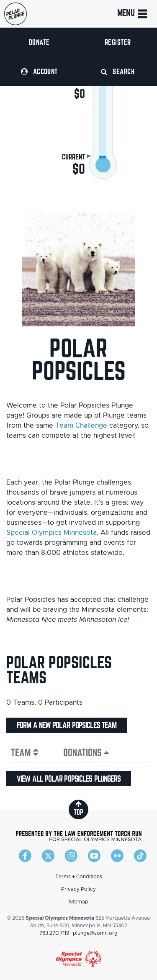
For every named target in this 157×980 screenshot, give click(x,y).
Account (39, 71)
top (78, 808)
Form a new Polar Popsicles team (67, 725)
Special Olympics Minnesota (51, 533)
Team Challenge (81, 426)
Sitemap (78, 902)
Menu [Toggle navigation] (133, 14)
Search (118, 71)
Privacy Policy (78, 889)
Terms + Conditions (79, 877)
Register (118, 42)
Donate (39, 42)
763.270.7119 (54, 933)
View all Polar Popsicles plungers (69, 779)
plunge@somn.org (95, 933)
